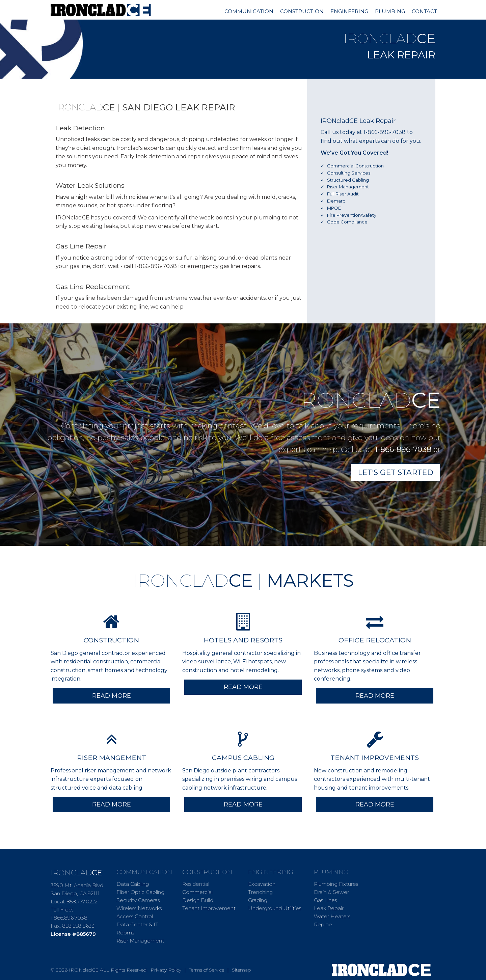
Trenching (260, 892)
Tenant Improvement (209, 908)
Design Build (198, 900)
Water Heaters (332, 916)
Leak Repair (329, 908)
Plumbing (390, 11)
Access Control (135, 916)
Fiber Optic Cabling (140, 892)
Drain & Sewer (331, 892)
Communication (249, 11)
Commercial (197, 892)
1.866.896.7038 (69, 918)
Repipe (323, 924)
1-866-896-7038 (385, 132)
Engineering (349, 11)
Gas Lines (325, 900)
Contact (424, 11)
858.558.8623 (78, 926)
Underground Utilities (275, 908)
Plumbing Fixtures (336, 884)
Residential (196, 884)
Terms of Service (207, 970)
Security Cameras (138, 900)
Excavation (262, 884)
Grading (258, 900)
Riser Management (140, 941)
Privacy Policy (166, 970)
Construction (302, 11)
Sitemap (241, 970)
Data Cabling (133, 884)
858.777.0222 (82, 902)
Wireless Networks (139, 908)
